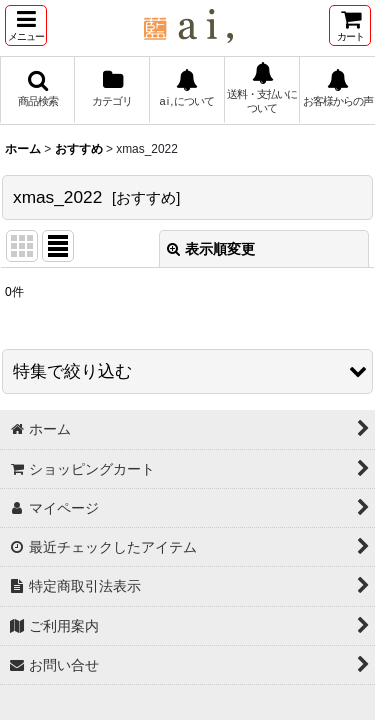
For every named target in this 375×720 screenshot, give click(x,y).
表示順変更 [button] (211, 249)
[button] (26, 25)
